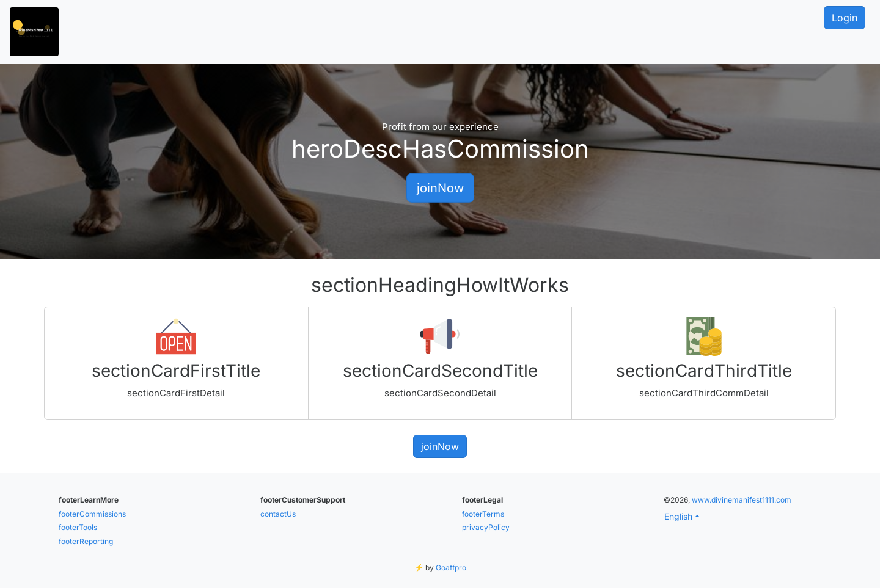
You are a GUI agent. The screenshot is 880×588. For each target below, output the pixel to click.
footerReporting (86, 541)
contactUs (278, 514)
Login (845, 18)
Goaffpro (451, 568)
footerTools (78, 527)
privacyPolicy (486, 527)
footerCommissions (92, 514)
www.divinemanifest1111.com (742, 500)
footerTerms (483, 514)
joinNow (440, 187)
